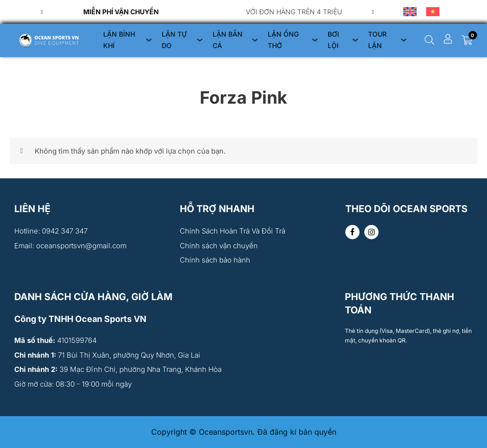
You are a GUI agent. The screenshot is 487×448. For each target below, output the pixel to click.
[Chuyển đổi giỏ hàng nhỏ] (467, 40)
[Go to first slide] (373, 12)
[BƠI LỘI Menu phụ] (355, 40)
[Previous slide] (42, 12)
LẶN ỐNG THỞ (283, 40)
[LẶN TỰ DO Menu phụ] (200, 40)
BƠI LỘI (333, 40)
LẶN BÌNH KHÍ (119, 40)
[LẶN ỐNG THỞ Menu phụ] (315, 40)
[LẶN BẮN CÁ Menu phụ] (255, 40)
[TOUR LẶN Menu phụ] (404, 40)
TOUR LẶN (377, 40)
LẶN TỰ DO (174, 40)
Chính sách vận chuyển (219, 246)
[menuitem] (410, 12)
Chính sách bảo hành (215, 260)
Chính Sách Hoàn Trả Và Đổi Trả (233, 231)
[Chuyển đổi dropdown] (429, 40)
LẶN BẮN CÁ (228, 40)
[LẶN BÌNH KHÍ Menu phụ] (149, 40)
